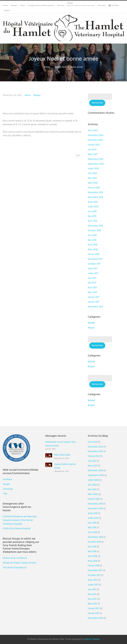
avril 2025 (93, 131)
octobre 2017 (94, 264)
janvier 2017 (94, 302)
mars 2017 (93, 292)
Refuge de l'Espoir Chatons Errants (19, 563)
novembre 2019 (95, 197)
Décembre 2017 (95, 259)
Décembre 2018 (95, 226)
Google (6, 484)
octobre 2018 (94, 231)
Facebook (8, 479)
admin (28, 95)
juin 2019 (92, 212)
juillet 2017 (93, 273)
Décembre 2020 (96, 159)
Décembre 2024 (96, 135)
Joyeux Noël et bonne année (65, 466)
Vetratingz (8, 489)
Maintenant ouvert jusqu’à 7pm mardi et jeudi (60, 444)
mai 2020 (92, 178)
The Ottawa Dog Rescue (14, 568)
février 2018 (94, 254)
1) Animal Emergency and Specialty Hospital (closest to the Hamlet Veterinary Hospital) (20, 520)
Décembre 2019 (95, 193)
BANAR (91, 323)
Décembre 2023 (95, 140)
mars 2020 (93, 183)
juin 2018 (92, 235)
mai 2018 (92, 240)
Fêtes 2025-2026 (62, 455)
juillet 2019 (93, 207)
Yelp (5, 494)
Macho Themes (92, 639)
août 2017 (93, 269)
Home (47, 67)
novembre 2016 (95, 307)
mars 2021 (93, 154)
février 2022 (94, 145)
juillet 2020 (93, 169)
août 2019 (93, 202)
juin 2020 (92, 173)
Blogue (37, 95)
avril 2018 (93, 245)
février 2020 (94, 188)
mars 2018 (93, 250)
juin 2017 (92, 278)
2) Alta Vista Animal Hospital (17, 529)
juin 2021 (92, 150)
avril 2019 (92, 221)
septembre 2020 (96, 164)
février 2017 (94, 297)
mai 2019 (92, 216)
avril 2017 (92, 288)
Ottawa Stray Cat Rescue (15, 558)
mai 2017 (92, 283)
